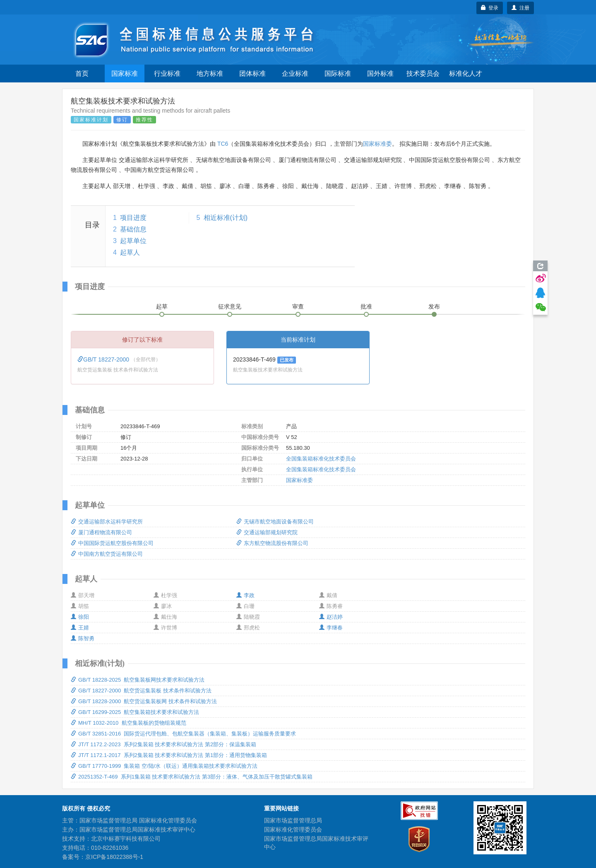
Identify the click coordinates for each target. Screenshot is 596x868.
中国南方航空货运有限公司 (107, 554)
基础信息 (133, 229)
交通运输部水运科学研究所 (107, 522)
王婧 (80, 628)
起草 (162, 306)
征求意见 (230, 306)
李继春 (331, 628)
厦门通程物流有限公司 (101, 532)
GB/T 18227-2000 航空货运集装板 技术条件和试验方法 (141, 691)
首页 (82, 74)
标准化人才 (466, 74)
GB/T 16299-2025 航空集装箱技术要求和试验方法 (135, 712)
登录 (490, 8)
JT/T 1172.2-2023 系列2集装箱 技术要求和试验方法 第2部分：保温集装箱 (163, 744)
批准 (366, 306)
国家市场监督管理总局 (293, 820)
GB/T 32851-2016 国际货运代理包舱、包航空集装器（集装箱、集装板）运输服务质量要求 (183, 734)
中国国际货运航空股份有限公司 (112, 543)
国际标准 (338, 74)
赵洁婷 (331, 617)
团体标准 (252, 74)
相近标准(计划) (226, 218)
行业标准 (167, 74)
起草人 (130, 252)
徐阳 (80, 617)
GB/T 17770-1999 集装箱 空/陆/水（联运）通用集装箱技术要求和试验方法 (164, 766)
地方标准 (210, 74)
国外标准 (380, 74)
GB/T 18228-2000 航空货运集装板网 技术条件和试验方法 (144, 701)
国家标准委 (377, 144)
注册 (520, 8)
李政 (245, 595)
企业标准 (295, 74)
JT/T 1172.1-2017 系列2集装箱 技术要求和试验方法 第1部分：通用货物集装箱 (169, 755)
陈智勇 (83, 638)
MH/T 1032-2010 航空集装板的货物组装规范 (129, 723)
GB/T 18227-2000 (104, 359)
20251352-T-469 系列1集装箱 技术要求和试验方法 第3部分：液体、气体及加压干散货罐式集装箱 (192, 777)
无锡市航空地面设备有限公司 (275, 522)
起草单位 (133, 241)
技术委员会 (423, 74)
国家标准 (125, 74)
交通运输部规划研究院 (267, 532)
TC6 (223, 144)
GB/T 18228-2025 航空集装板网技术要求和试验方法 (138, 680)
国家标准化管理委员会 (293, 829)
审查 (298, 306)
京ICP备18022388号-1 (114, 857)
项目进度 (133, 218)
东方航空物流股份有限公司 (272, 543)
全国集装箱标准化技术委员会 (321, 459)
